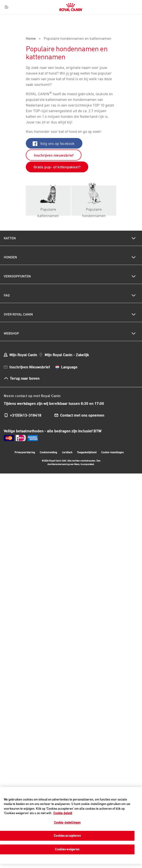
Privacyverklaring (25, 452)
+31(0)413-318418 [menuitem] (26, 415)
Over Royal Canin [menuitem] (18, 314)
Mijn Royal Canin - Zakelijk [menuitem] (67, 355)
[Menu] (7, 7)
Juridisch (67, 452)
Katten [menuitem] (10, 238)
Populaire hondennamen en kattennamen (77, 39)
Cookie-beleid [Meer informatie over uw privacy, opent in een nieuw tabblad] (63, 813)
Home (31, 39)
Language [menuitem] (69, 367)
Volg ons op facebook (54, 143)
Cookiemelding (48, 452)
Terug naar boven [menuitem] (25, 378)
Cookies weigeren (67, 849)
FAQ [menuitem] (7, 295)
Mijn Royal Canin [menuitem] (23, 355)
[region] (71, 825)
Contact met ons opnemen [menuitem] (82, 415)
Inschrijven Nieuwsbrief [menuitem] (30, 367)
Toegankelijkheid (87, 453)
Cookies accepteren (67, 836)
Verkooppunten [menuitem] (17, 276)
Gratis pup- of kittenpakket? (57, 167)
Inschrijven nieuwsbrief (54, 155)
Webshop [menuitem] (11, 333)
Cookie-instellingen (112, 452)
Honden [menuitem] (10, 257)
